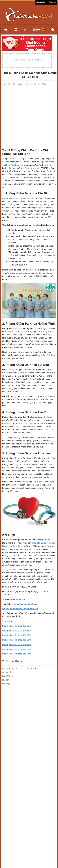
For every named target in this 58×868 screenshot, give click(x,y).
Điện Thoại (7, 676)
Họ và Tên (7, 672)
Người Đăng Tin (10, 669)
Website (6, 684)
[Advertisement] (29, 116)
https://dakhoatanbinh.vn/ (25, 604)
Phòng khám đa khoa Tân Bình (17, 626)
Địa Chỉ (6, 680)
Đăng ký (52, 2)
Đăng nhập (41, 2)
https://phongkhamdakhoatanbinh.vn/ (20, 609)
